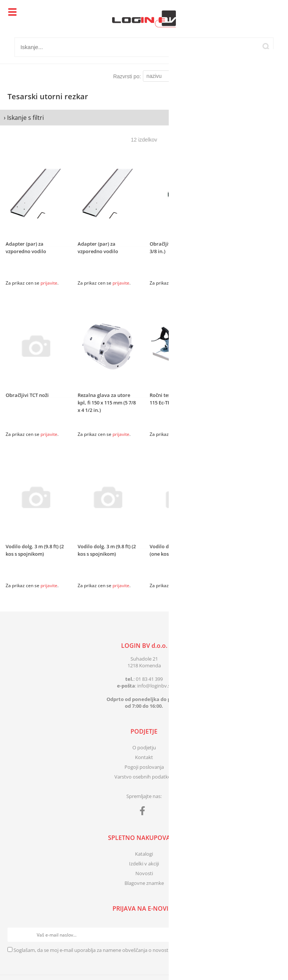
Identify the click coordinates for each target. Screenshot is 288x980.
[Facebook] (144, 812)
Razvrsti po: (127, 76)
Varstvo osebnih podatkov (144, 777)
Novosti (144, 873)
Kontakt (144, 757)
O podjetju (144, 747)
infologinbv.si (154, 686)
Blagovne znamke (144, 883)
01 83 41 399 (149, 679)
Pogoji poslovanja (144, 767)
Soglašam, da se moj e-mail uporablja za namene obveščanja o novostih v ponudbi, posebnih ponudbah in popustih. (143, 950)
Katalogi (144, 854)
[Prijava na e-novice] (273, 935)
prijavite (49, 283)
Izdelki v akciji (144, 864)
